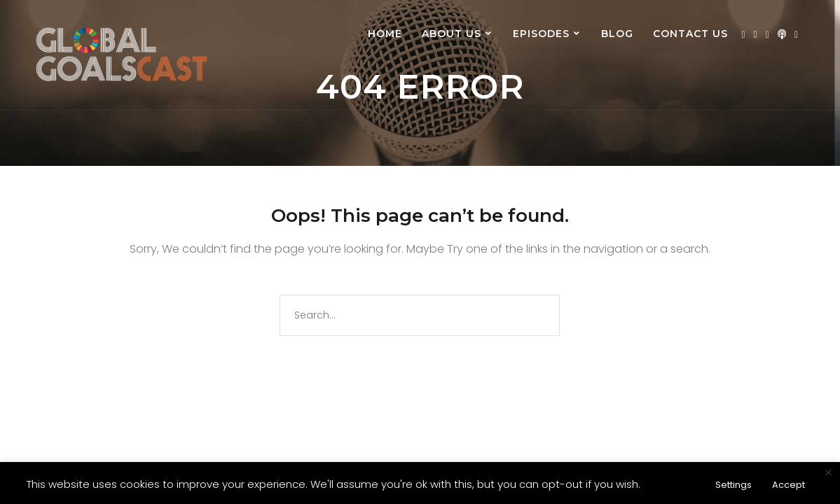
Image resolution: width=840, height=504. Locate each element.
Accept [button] (789, 485)
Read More (673, 484)
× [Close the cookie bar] (828, 473)
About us (452, 34)
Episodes (541, 34)
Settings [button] (734, 485)
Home (385, 34)
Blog (617, 34)
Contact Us (690, 34)
